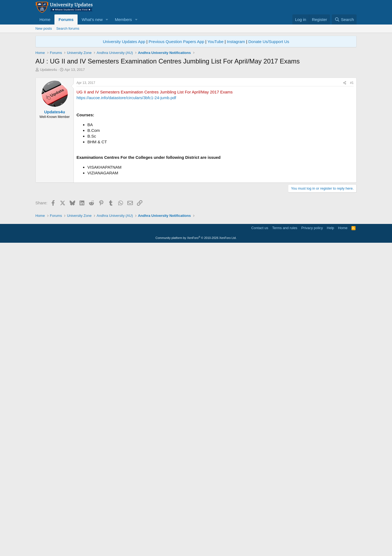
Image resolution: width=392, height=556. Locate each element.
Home (45, 19)
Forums (66, 19)
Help (331, 538)
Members (123, 19)
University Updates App (124, 42)
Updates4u (49, 70)
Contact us (260, 538)
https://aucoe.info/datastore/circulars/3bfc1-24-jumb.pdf (126, 174)
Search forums (68, 28)
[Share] (345, 159)
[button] (107, 19)
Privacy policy (312, 538)
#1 (352, 159)
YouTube (215, 42)
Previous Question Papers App (176, 42)
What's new (92, 19)
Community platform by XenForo (196, 548)
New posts (44, 28)
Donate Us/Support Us (269, 42)
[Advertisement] (196, 113)
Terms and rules (285, 538)
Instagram (236, 42)
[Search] (344, 19)
